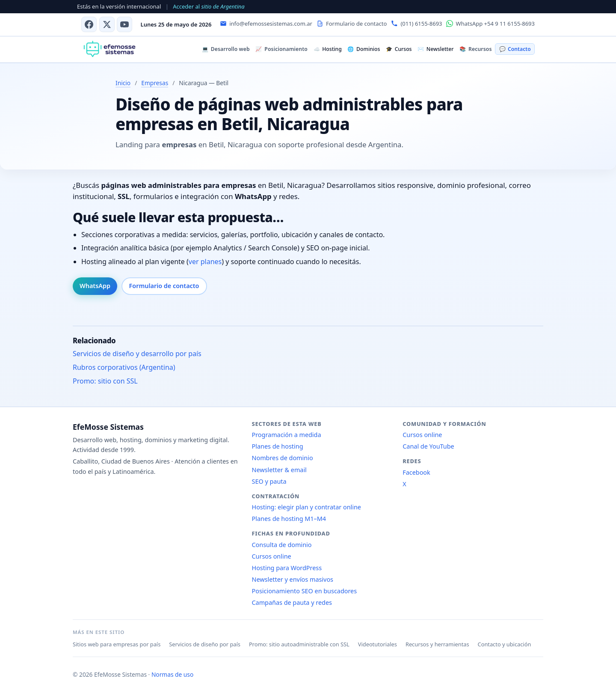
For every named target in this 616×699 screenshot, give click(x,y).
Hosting (328, 49)
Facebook (416, 472)
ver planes (205, 262)
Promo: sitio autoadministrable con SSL (299, 644)
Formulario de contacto (164, 286)
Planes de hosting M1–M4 (289, 519)
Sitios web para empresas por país (117, 644)
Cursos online (272, 556)
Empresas (155, 83)
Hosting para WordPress (287, 568)
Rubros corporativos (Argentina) (124, 367)
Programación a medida (287, 435)
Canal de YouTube (428, 446)
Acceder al (209, 6)
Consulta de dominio (282, 545)
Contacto (515, 49)
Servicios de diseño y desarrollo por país (137, 354)
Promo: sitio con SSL (105, 381)
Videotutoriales (378, 644)
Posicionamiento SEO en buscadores (305, 591)
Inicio (123, 83)
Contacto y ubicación (505, 644)
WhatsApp (95, 286)
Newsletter (435, 49)
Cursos (399, 49)
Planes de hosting (278, 446)
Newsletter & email (279, 470)
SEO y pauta (269, 481)
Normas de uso (172, 674)
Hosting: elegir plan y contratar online (307, 507)
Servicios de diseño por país (205, 644)
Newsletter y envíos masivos (293, 579)
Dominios (364, 49)
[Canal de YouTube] (124, 24)
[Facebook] (89, 24)
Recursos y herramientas (437, 644)
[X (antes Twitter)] (107, 24)
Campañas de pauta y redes (292, 602)
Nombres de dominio (283, 458)
